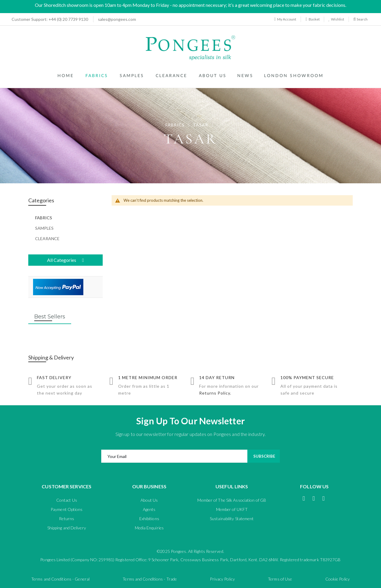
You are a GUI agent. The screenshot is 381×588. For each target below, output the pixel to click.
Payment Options (67, 509)
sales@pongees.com (117, 19)
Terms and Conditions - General (60, 579)
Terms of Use (280, 579)
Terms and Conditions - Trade (150, 579)
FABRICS (176, 125)
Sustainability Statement (232, 519)
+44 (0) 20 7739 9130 (48, 19)
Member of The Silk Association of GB (232, 500)
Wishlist (337, 19)
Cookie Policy (338, 579)
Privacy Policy (222, 579)
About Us (149, 500)
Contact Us (67, 500)
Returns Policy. (215, 393)
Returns (67, 519)
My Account (285, 19)
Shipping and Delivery (67, 528)
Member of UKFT (232, 509)
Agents (149, 509)
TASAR (201, 125)
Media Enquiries (149, 528)
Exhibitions (149, 519)
